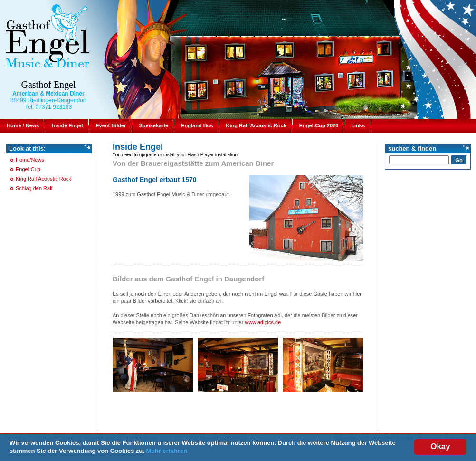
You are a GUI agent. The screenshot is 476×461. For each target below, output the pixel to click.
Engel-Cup (28, 169)
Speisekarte (153, 125)
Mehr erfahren (167, 451)
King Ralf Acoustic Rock (256, 125)
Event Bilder (111, 125)
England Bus (197, 125)
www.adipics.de (263, 322)
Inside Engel (67, 125)
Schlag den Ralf (34, 188)
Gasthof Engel (49, 85)
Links (358, 125)
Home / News (23, 125)
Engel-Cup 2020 (319, 125)
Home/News (30, 160)
